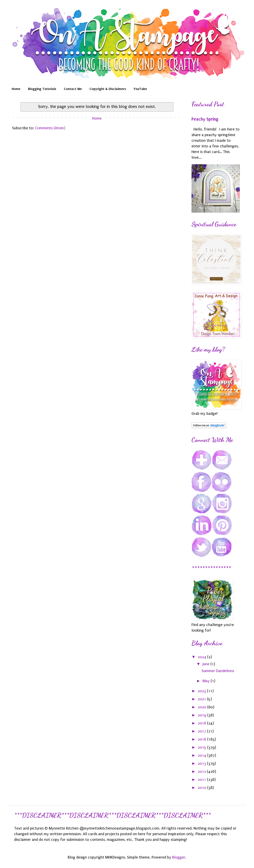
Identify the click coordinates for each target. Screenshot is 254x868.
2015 (202, 747)
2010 (202, 788)
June (207, 664)
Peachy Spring (205, 119)
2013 (202, 764)
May (207, 681)
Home (16, 89)
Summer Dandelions (218, 671)
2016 (202, 739)
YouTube (140, 89)
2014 (202, 755)
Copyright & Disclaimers (108, 89)
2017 (202, 731)
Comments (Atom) (50, 128)
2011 (202, 780)
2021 (202, 699)
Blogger (179, 857)
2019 (202, 715)
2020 (202, 707)
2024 (202, 657)
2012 (202, 772)
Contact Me (73, 89)
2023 (202, 691)
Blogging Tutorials (42, 89)
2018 (202, 723)
